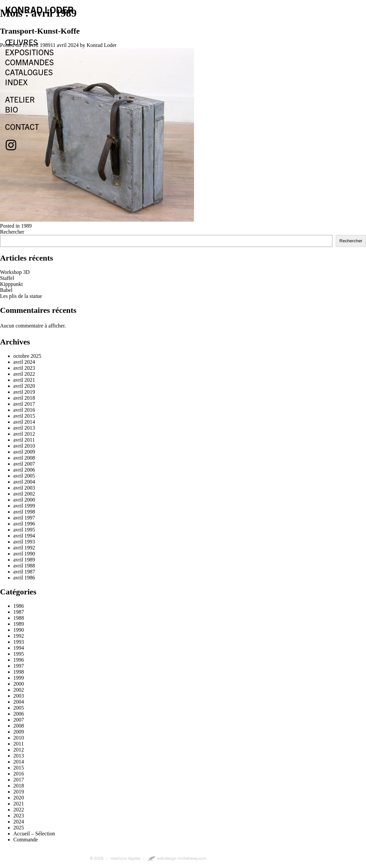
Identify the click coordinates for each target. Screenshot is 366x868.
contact (22, 126)
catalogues (29, 72)
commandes (29, 62)
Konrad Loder (101, 45)
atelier (20, 99)
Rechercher (351, 241)
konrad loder (39, 9)
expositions (29, 52)
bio (11, 109)
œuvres (21, 42)
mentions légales (125, 858)
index (16, 82)
